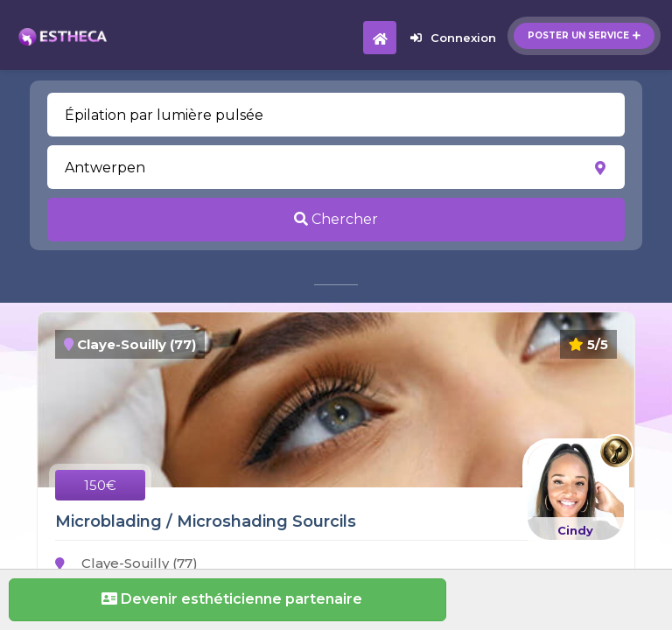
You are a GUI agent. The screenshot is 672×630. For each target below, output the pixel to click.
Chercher (336, 219)
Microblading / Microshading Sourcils (206, 521)
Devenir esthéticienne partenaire (227, 599)
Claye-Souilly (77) (126, 563)
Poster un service (584, 35)
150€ (100, 485)
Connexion (453, 38)
